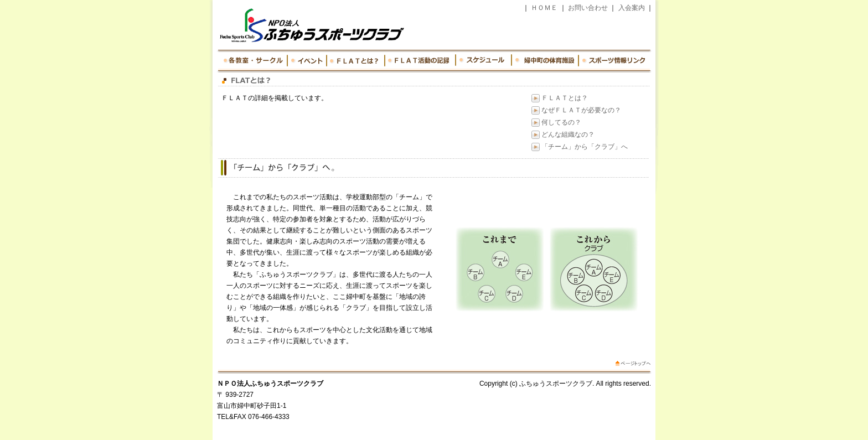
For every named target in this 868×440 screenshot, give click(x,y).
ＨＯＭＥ (544, 8)
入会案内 (632, 8)
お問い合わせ (588, 8)
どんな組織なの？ (568, 134)
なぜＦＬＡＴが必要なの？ (581, 110)
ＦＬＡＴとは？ (565, 98)
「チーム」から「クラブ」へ (585, 147)
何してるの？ (561, 122)
